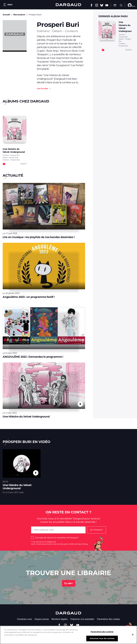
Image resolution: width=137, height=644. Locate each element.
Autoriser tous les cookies (102, 638)
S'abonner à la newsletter (82, 619)
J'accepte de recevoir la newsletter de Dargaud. (56, 538)
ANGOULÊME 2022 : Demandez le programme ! (33, 357)
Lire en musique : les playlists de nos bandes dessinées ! (39, 237)
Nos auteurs (19, 15)
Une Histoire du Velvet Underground (26, 417)
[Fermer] (133, 635)
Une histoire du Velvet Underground (17, 487)
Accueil (6, 15)
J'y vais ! (69, 583)
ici (87, 544)
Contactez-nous (24, 619)
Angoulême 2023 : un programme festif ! (29, 297)
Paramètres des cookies (109, 619)
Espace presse (42, 619)
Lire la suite (42, 88)
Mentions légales (60, 619)
